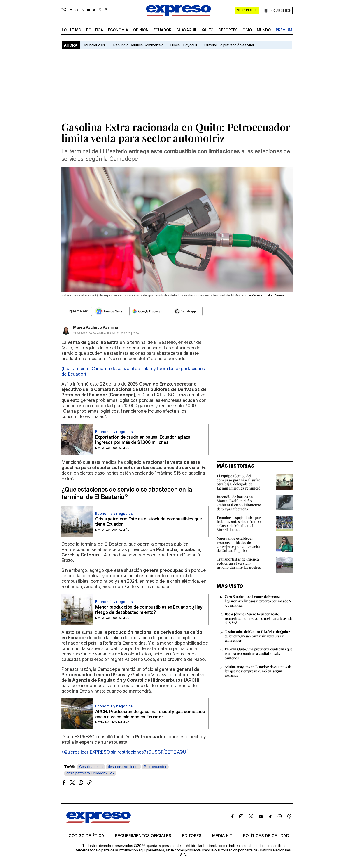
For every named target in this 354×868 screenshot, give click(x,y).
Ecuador (162, 30)
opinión (141, 30)
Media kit (222, 836)
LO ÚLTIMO (72, 30)
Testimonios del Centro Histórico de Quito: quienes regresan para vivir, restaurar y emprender (257, 636)
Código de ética (86, 836)
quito (208, 30)
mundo (264, 30)
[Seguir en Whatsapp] (185, 311)
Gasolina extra (91, 767)
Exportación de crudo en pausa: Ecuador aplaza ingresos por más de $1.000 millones (143, 440)
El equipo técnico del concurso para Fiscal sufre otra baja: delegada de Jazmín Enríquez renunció (239, 482)
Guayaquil (187, 30)
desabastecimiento (123, 767)
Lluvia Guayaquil (184, 45)
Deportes (228, 30)
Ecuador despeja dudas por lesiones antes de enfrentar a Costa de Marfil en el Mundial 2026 (239, 524)
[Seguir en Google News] (109, 311)
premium (284, 30)
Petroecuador (155, 767)
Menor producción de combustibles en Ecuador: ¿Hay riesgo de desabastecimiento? (149, 610)
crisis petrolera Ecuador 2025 (90, 773)
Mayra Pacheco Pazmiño (96, 327)
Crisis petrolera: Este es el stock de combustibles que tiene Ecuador (149, 522)
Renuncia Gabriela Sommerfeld (138, 45)
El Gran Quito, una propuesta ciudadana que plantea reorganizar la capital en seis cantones (259, 653)
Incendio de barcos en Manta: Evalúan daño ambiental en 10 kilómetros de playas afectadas (239, 503)
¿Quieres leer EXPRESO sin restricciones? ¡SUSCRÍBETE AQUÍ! (125, 752)
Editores (192, 836)
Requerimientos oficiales (143, 836)
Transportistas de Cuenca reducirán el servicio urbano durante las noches (239, 563)
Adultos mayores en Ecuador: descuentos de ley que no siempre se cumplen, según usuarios (258, 671)
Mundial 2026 (95, 45)
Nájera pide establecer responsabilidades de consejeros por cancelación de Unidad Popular (239, 544)
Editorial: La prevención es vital (229, 45)
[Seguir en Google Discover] (147, 311)
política (95, 30)
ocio (247, 30)
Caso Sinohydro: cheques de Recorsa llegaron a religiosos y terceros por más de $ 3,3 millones (258, 601)
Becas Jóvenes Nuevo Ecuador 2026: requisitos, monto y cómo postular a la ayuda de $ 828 (259, 618)
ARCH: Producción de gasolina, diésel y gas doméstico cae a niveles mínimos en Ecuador (150, 714)
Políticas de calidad (266, 836)
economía (118, 30)
